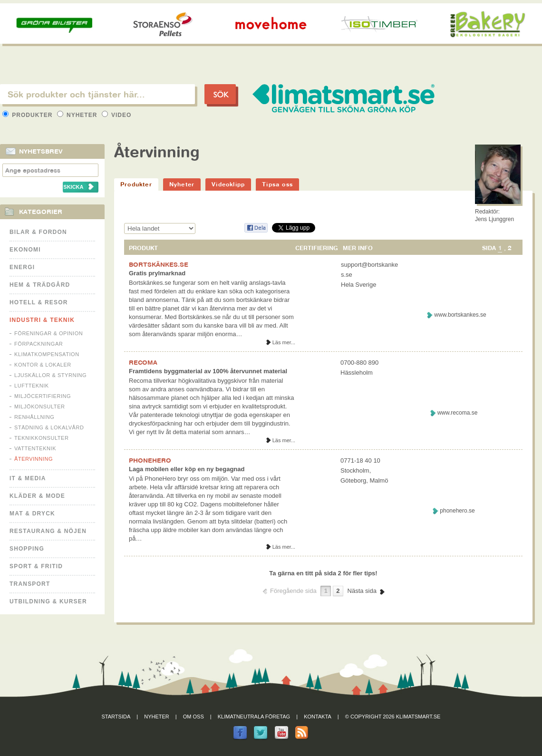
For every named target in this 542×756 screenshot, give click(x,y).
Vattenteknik (35, 448)
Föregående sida (293, 591)
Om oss (194, 717)
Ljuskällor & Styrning (50, 375)
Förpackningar (39, 344)
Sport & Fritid (36, 566)
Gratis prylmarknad (157, 273)
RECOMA (143, 362)
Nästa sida (362, 591)
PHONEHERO (150, 460)
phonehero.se (457, 511)
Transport (30, 584)
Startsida (116, 717)
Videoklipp (228, 184)
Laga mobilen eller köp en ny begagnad (187, 469)
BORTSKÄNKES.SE (159, 264)
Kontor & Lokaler (43, 365)
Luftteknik (32, 386)
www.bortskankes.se (460, 315)
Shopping (27, 549)
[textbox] (97, 94)
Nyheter (78, 115)
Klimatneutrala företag (254, 717)
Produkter (29, 115)
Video (117, 115)
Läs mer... (284, 342)
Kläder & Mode (37, 496)
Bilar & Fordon (38, 232)
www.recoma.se (458, 413)
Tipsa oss (277, 184)
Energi (22, 267)
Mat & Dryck (32, 514)
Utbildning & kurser (48, 601)
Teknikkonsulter (41, 438)
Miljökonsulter (40, 407)
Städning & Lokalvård (49, 427)
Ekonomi (25, 250)
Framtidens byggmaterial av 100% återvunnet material (208, 371)
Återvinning (34, 459)
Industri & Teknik (42, 320)
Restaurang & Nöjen (48, 531)
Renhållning (34, 417)
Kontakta (318, 717)
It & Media (28, 478)
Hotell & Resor (39, 302)
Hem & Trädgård (40, 285)
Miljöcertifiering (43, 396)
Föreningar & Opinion (48, 333)
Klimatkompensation (47, 354)
